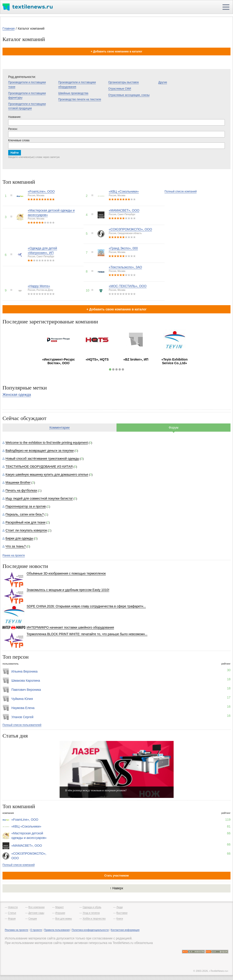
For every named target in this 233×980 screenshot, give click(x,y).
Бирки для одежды (19, 538)
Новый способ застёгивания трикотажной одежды (42, 459)
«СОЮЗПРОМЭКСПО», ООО (130, 229)
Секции (33, 918)
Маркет (60, 907)
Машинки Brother (18, 482)
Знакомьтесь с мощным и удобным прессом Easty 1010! (68, 590)
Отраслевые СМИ (120, 89)
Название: (15, 117)
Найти (15, 153)
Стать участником (116, 876)
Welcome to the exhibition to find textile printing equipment (47, 443)
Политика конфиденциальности (90, 930)
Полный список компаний (181, 191)
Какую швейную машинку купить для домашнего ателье (47, 475)
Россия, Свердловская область (125, 233)
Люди (120, 907)
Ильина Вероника (24, 671)
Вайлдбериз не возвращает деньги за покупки (40, 451)
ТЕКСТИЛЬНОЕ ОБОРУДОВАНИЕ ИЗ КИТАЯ (39, 467)
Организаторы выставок (124, 82)
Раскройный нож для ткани (25, 522)
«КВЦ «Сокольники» (124, 191)
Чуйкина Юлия (22, 699)
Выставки (122, 913)
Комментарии (59, 428)
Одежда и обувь (92, 907)
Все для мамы (64, 918)
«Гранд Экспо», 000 (123, 248)
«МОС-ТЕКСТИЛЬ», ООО (128, 286)
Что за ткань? (16, 546)
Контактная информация (125, 930)
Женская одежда (17, 395)
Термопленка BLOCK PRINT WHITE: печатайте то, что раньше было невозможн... (87, 634)
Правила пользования (57, 930)
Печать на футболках (21, 490)
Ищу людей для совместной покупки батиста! (39, 498)
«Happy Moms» (39, 286)
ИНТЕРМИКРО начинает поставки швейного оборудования (70, 627)
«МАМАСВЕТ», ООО (124, 210)
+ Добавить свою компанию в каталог (116, 52)
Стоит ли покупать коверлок (26, 530)
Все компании (37, 907)
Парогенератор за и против (26, 506)
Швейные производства (73, 93)
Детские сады (36, 913)
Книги (120, 918)
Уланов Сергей (22, 717)
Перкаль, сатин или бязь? (25, 514)
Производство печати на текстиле (80, 99)
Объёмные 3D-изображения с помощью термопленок (66, 573)
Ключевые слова (19, 140)
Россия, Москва (36, 195)
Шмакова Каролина (26, 681)
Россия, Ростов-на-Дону (40, 290)
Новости (13, 907)
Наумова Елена (23, 708)
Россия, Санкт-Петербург (122, 214)
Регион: (13, 129)
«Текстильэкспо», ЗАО (125, 267)
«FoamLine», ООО (41, 191)
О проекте (36, 930)
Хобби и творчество (94, 918)
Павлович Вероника (26, 690)
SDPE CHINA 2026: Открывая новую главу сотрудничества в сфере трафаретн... (86, 606)
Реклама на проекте (16, 930)
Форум (173, 428)
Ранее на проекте (14, 555)
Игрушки (60, 913)
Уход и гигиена (91, 913)
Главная (9, 28)
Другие (163, 82)
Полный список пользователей (22, 725)
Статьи (12, 913)
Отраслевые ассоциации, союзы (129, 95)
